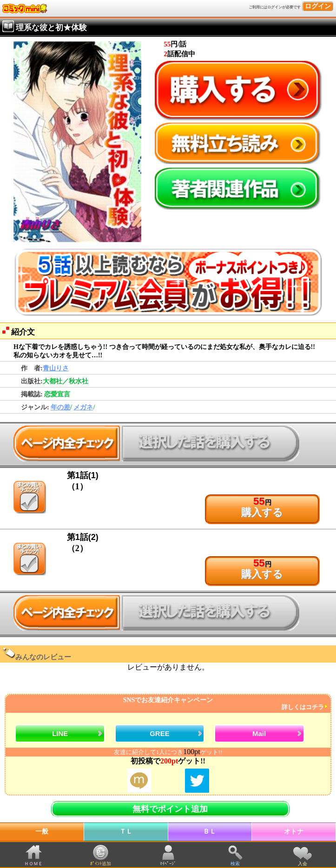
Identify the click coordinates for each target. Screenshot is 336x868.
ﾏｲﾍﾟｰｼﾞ (168, 864)
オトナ (294, 832)
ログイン (318, 6)
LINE (60, 733)
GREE (160, 733)
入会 (303, 864)
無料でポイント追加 (170, 809)
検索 (235, 864)
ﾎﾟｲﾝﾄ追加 (101, 864)
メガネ (83, 407)
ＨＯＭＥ (33, 864)
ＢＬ (210, 832)
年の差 (60, 407)
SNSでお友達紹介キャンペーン (167, 704)
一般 (42, 832)
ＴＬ (126, 832)
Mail (259, 733)
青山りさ (56, 368)
